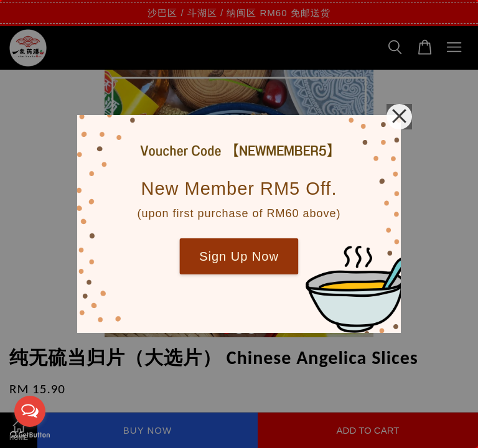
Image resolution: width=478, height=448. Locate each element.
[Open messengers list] (30, 411)
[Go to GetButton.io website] (30, 435)
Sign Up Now (239, 256)
